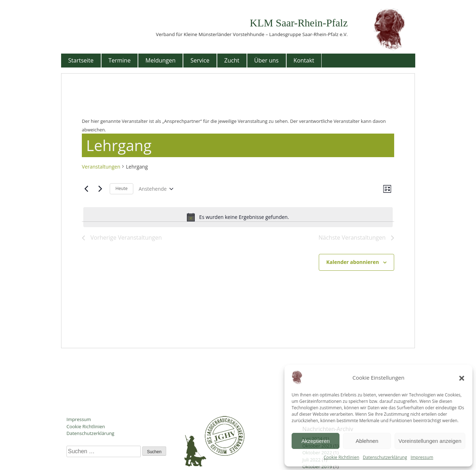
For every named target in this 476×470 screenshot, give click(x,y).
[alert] (238, 217)
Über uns (266, 60)
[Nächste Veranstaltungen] (100, 189)
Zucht (232, 60)
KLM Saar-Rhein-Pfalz (299, 23)
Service (200, 60)
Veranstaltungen (101, 167)
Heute (122, 188)
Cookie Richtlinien (342, 457)
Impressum (422, 457)
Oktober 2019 (317, 466)
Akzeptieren (315, 441)
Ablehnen (367, 441)
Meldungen (160, 60)
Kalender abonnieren (353, 262)
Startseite (81, 60)
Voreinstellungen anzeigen (430, 441)
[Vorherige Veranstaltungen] (86, 189)
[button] (462, 377)
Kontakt (304, 60)
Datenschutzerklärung (385, 457)
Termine (119, 60)
